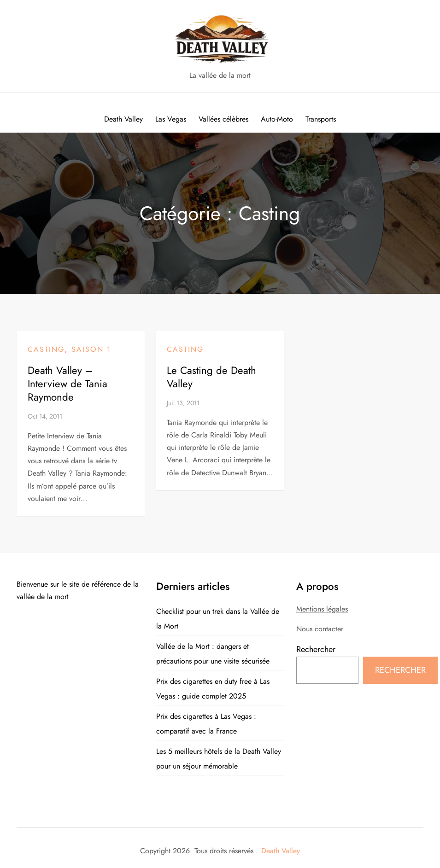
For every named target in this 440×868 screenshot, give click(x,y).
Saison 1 (91, 349)
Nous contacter (320, 629)
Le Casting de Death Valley (211, 377)
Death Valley (281, 851)
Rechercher (316, 649)
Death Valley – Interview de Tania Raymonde (67, 384)
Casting (46, 349)
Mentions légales (322, 609)
